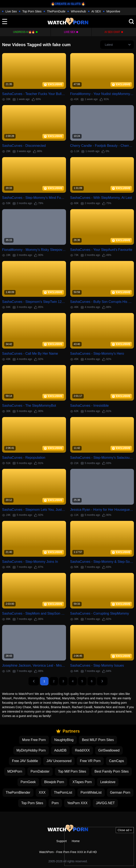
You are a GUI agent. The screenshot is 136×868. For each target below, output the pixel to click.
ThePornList (63, 792)
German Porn (120, 792)
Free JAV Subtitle (25, 761)
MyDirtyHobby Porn (31, 750)
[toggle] (5, 21)
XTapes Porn (82, 782)
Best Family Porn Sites (112, 771)
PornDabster (40, 771)
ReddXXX (82, 750)
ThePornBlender (18, 792)
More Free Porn (34, 740)
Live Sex (11, 11)
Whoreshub (78, 11)
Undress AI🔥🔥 (24, 32)
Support (61, 841)
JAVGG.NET (105, 803)
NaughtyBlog (64, 740)
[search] (131, 21)
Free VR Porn (90, 761)
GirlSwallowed (109, 750)
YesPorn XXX (77, 803)
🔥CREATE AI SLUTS (66, 4)
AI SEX (96, 11)
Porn (55, 803)
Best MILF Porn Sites (98, 740)
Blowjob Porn (54, 782)
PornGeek (28, 782)
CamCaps (116, 761)
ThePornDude (56, 11)
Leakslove (108, 782)
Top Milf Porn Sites (72, 771)
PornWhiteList (91, 792)
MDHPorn (15, 771)
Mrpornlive (113, 11)
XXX (42, 792)
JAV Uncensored (59, 761)
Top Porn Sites (32, 11)
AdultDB (60, 750)
